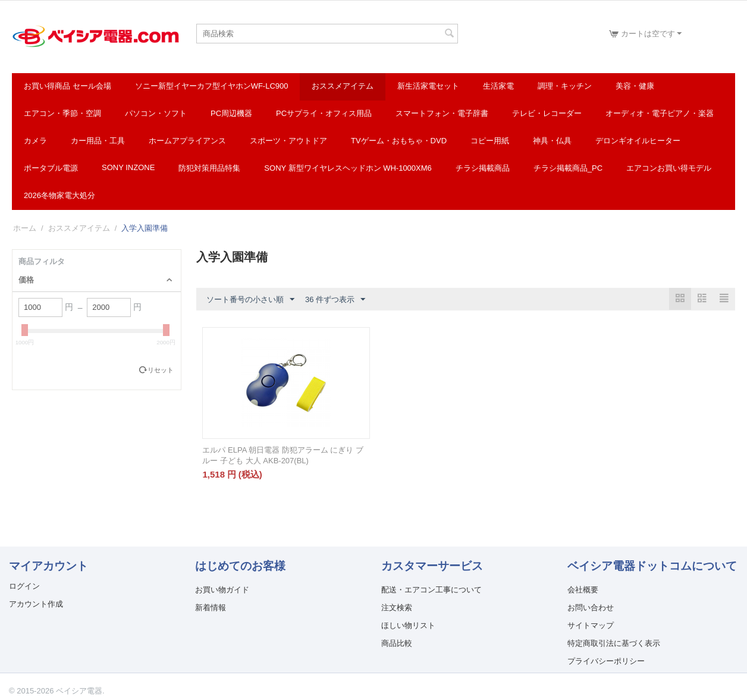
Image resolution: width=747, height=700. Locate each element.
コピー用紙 (490, 141)
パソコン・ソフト (156, 113)
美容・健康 (635, 86)
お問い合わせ (591, 608)
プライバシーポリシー (606, 661)
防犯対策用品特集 (209, 168)
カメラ (35, 141)
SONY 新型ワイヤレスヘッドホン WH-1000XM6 (348, 168)
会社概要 (583, 590)
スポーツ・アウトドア (288, 141)
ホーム (25, 228)
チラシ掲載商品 (483, 168)
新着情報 (211, 608)
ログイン (24, 586)
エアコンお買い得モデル (669, 168)
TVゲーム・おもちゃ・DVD (399, 141)
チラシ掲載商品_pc (568, 168)
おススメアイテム (343, 86)
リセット (161, 370)
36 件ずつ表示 (335, 300)
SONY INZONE (128, 167)
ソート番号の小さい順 (250, 300)
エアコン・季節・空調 (62, 113)
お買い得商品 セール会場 (68, 86)
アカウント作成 (36, 604)
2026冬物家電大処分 (59, 195)
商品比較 (397, 643)
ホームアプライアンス (187, 141)
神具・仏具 (552, 141)
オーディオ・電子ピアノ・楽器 (660, 113)
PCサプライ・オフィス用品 (324, 113)
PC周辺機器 (231, 113)
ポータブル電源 (51, 168)
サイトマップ (591, 625)
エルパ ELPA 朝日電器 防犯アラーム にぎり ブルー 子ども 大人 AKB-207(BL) (283, 455)
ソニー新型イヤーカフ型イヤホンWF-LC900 (212, 86)
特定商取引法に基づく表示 (614, 643)
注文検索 (397, 608)
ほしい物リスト (408, 625)
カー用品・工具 (98, 141)
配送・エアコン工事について (431, 590)
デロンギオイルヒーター (638, 141)
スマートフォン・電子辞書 (442, 113)
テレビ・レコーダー (547, 113)
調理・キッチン (565, 86)
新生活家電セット (428, 86)
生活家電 (498, 86)
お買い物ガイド (222, 590)
